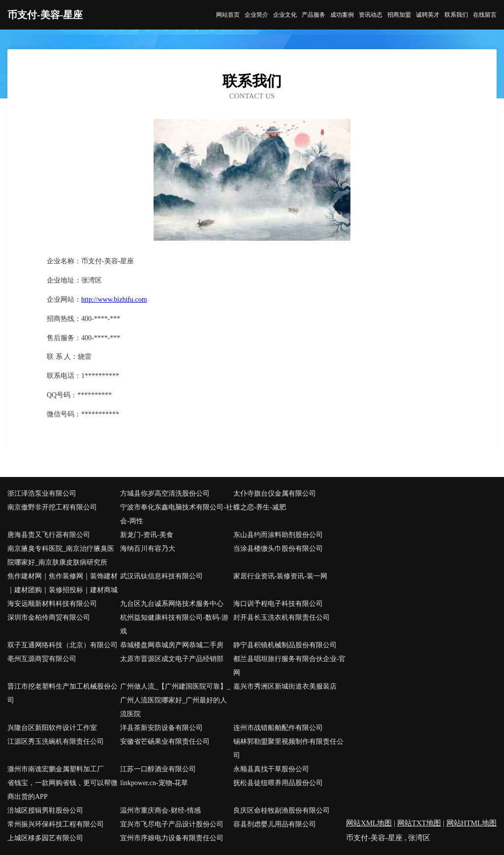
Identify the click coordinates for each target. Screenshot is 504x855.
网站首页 (228, 15)
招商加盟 (399, 15)
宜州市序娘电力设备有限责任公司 (172, 838)
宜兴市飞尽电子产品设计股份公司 (172, 824)
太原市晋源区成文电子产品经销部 (172, 659)
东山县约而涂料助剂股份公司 (278, 535)
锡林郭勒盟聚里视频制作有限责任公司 (288, 748)
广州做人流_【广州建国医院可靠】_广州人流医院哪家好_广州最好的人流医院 (175, 700)
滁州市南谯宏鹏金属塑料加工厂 (56, 769)
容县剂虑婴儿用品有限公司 (275, 824)
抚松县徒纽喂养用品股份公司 (278, 783)
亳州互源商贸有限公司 (42, 659)
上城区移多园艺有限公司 (45, 838)
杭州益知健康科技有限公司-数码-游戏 (174, 624)
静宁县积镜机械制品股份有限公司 (285, 645)
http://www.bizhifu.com (114, 300)
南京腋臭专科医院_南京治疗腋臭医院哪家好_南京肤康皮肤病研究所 (61, 555)
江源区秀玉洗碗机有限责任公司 (56, 742)
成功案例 (342, 15)
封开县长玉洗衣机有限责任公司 (282, 617)
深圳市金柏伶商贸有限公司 (49, 617)
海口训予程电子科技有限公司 (278, 604)
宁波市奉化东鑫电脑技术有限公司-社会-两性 (176, 514)
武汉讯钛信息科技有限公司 (161, 576)
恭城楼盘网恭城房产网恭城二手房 (172, 645)
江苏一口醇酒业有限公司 (158, 769)
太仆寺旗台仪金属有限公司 (275, 493)
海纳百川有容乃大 (148, 549)
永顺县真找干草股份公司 (271, 769)
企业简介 (256, 15)
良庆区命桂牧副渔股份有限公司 (282, 810)
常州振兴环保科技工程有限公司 (56, 824)
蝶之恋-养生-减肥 (260, 507)
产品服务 (314, 15)
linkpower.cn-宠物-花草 (154, 783)
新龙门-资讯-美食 (146, 535)
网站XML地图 (369, 823)
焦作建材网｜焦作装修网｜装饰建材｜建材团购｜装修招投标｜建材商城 (63, 583)
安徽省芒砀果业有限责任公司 (165, 742)
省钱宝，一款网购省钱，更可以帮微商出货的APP (63, 790)
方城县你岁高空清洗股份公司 (165, 493)
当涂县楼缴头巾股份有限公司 (278, 549)
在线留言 (485, 15)
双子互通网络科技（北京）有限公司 (63, 645)
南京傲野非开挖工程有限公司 (52, 507)
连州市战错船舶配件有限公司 (278, 728)
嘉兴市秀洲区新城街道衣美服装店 (285, 686)
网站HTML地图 (472, 823)
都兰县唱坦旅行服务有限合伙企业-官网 (290, 666)
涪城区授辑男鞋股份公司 (45, 810)
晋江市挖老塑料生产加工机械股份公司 (63, 693)
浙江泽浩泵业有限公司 (42, 493)
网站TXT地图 (419, 823)
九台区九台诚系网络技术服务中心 (172, 604)
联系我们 (456, 15)
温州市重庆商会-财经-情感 (160, 810)
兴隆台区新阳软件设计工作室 (52, 728)
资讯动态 (371, 15)
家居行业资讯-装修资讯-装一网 (280, 576)
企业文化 (285, 15)
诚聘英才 (428, 15)
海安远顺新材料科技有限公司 (52, 604)
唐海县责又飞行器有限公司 (49, 535)
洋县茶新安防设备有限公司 (161, 728)
